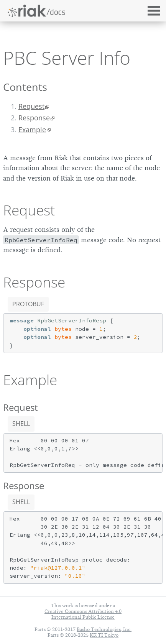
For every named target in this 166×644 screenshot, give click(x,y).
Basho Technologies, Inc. (104, 629)
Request (31, 106)
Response (34, 118)
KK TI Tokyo (104, 635)
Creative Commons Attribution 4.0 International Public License (83, 614)
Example (32, 130)
